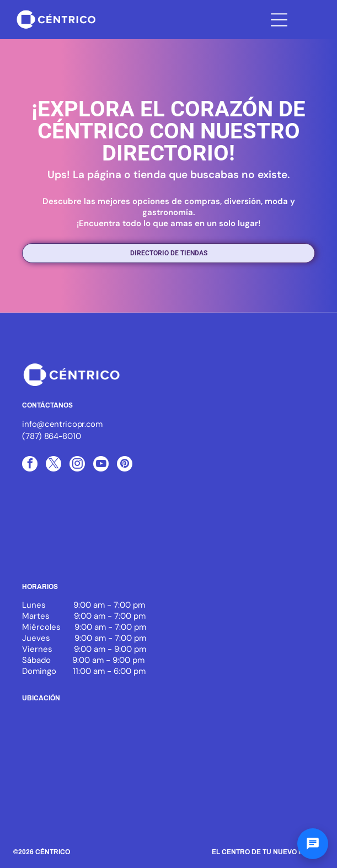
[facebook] (30, 465)
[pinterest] (125, 465)
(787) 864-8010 (51, 436)
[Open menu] (279, 20)
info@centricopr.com (62, 424)
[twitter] (54, 465)
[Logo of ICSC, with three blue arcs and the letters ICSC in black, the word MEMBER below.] (73, 533)
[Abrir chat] (313, 844)
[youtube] (101, 465)
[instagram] (77, 465)
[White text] (264, 533)
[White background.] (169, 533)
